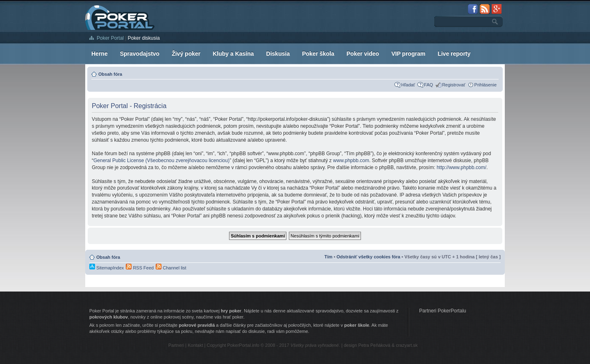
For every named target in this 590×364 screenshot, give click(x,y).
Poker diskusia (144, 38)
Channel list (171, 268)
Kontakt (195, 345)
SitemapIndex (107, 268)
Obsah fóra (110, 74)
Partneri (176, 345)
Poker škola (318, 54)
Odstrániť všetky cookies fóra (368, 257)
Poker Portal (110, 38)
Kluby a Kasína (233, 54)
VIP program (408, 54)
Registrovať (454, 85)
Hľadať (408, 85)
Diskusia (278, 54)
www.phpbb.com (351, 161)
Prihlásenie (486, 85)
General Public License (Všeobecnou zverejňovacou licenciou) (161, 161)
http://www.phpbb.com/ (462, 167)
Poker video (363, 54)
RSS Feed (140, 268)
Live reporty (454, 54)
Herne (100, 54)
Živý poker (186, 54)
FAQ (429, 85)
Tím (329, 257)
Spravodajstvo (140, 54)
